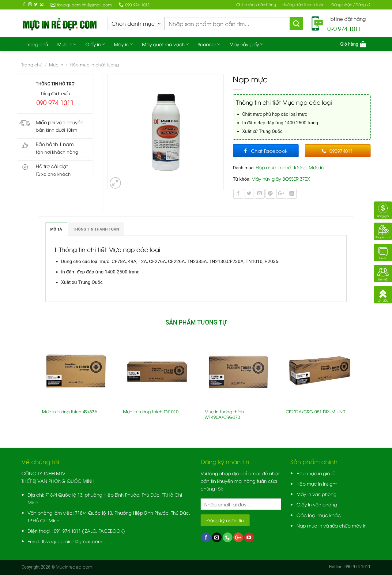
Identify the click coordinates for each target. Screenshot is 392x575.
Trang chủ (37, 44)
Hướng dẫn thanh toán (303, 4)
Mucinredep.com (74, 567)
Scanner (209, 44)
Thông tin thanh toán (96, 229)
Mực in (67, 44)
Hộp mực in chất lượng (94, 64)
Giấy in (95, 44)
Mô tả (56, 229)
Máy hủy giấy (246, 44)
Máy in (123, 44)
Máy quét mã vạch (165, 44)
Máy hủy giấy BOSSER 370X (281, 179)
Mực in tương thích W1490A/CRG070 (224, 414)
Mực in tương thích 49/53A (70, 412)
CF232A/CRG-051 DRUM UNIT (315, 412)
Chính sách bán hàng (256, 4)
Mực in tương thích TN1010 (151, 412)
